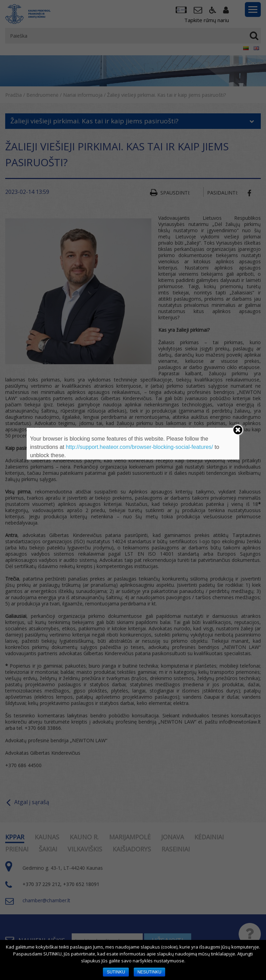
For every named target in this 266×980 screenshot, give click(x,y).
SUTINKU (116, 972)
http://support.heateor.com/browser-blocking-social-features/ (139, 447)
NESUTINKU (149, 972)
